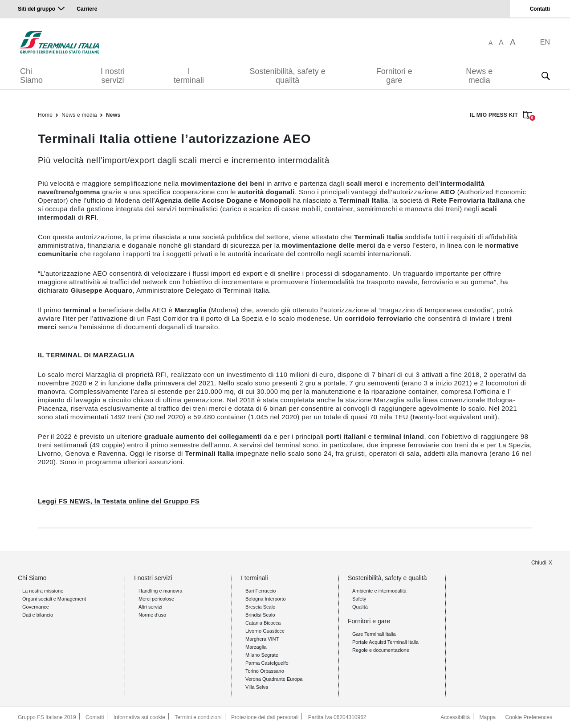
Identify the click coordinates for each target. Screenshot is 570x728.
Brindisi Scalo (260, 615)
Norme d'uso (152, 615)
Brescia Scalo (260, 607)
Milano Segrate (262, 655)
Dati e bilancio (38, 615)
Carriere (87, 9)
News (113, 115)
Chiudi (539, 563)
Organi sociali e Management (54, 599)
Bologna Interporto (266, 599)
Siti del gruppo (37, 9)
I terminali (189, 76)
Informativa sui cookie (139, 717)
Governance (36, 607)
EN (545, 42)
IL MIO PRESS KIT (501, 116)
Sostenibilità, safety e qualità (288, 76)
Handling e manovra (160, 591)
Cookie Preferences (529, 717)
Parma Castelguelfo (267, 663)
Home (45, 115)
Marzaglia (256, 647)
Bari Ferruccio (261, 591)
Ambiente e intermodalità (379, 591)
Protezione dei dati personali (265, 717)
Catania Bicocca (263, 623)
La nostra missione (43, 591)
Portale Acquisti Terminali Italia (385, 642)
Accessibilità (455, 717)
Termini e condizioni (198, 717)
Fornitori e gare (394, 76)
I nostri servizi (113, 76)
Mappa (488, 717)
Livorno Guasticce (265, 631)
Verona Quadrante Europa (274, 679)
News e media (479, 76)
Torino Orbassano (265, 671)
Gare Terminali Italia (374, 634)
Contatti (540, 9)
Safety (359, 599)
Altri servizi (150, 607)
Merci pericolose (156, 599)
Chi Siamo (31, 76)
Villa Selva (257, 687)
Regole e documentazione (381, 650)
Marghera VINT (262, 639)
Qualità (360, 607)
